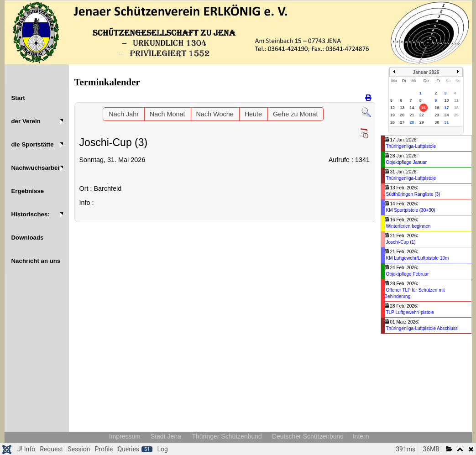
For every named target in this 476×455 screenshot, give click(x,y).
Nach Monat (167, 114)
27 (402, 122)
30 (437, 122)
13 (402, 108)
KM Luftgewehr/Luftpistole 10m (418, 258)
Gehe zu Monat (295, 114)
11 (456, 100)
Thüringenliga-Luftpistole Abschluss (422, 328)
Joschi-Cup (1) (401, 242)
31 (446, 122)
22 (422, 115)
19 (392, 115)
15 (424, 108)
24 (446, 115)
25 (456, 115)
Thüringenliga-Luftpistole (411, 146)
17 (446, 108)
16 (437, 108)
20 (402, 115)
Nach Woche (215, 114)
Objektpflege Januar (407, 162)
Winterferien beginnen (408, 226)
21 (412, 115)
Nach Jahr (124, 114)
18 (456, 108)
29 (422, 122)
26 (392, 122)
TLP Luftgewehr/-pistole (410, 312)
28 (412, 122)
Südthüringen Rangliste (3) (413, 194)
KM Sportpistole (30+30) (411, 210)
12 (392, 108)
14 (412, 108)
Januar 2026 (426, 72)
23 (437, 115)
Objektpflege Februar (408, 274)
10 (446, 100)
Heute (253, 114)
